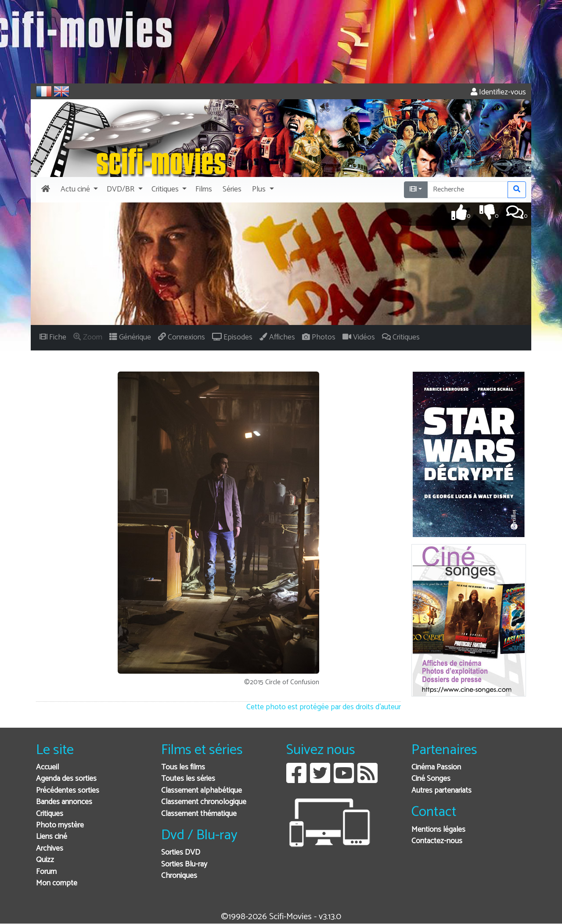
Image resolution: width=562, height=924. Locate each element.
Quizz (45, 860)
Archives (50, 849)
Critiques (50, 814)
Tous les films (183, 767)
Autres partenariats (441, 791)
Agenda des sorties (66, 779)
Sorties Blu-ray (184, 864)
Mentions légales (438, 830)
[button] (78, 190)
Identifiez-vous (498, 92)
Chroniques (179, 876)
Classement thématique (199, 814)
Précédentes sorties (68, 791)
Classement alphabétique (202, 791)
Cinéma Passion (436, 767)
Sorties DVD (181, 853)
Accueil (47, 767)
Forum (46, 872)
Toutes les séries (188, 779)
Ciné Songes (431, 779)
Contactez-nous (437, 841)
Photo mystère (60, 825)
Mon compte (57, 883)
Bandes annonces (64, 802)
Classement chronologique (204, 802)
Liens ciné (52, 837)
